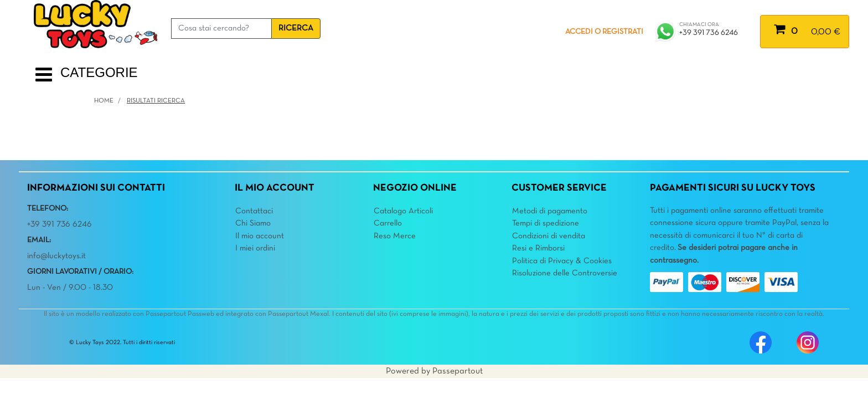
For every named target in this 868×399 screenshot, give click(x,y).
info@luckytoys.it (56, 256)
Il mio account (260, 236)
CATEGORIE (99, 72)
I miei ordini (255, 248)
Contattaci (254, 211)
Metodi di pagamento (550, 211)
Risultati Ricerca (156, 101)
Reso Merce (395, 236)
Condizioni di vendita (549, 236)
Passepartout (458, 371)
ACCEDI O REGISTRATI (604, 32)
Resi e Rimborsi (538, 248)
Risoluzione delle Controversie (565, 273)
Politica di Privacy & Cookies (562, 261)
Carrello (388, 223)
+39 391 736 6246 (709, 33)
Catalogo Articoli (403, 211)
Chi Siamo (253, 223)
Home (104, 101)
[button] (296, 29)
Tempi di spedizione (546, 223)
